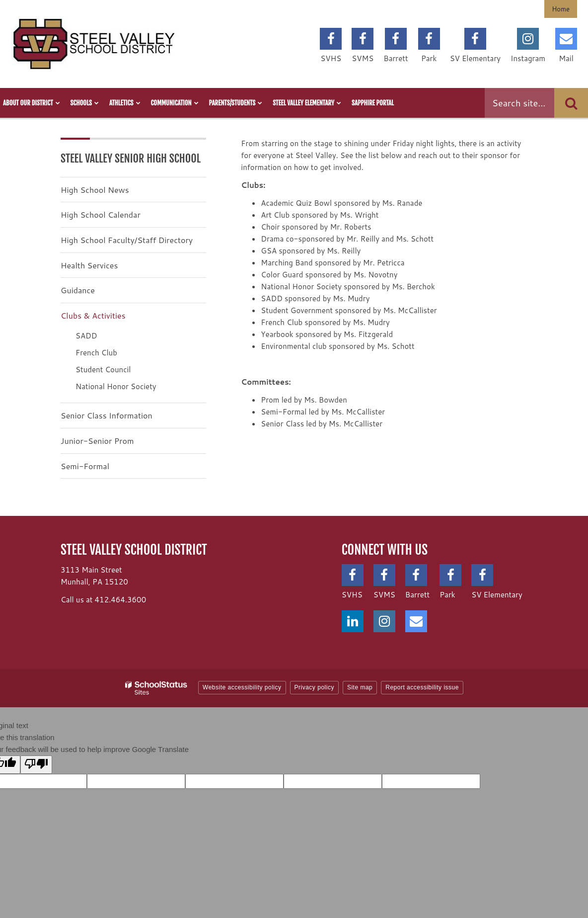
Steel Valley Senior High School (131, 158)
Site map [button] (360, 687)
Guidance (78, 290)
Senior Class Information (107, 415)
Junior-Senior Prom (97, 441)
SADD (86, 336)
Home (561, 9)
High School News (95, 190)
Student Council (103, 370)
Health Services (89, 265)
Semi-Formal (85, 466)
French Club (96, 353)
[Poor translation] (36, 765)
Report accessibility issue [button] (422, 687)
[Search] (571, 103)
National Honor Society (116, 386)
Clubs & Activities (93, 315)
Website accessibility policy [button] (242, 687)
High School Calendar (101, 214)
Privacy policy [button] (314, 687)
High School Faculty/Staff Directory (127, 240)
